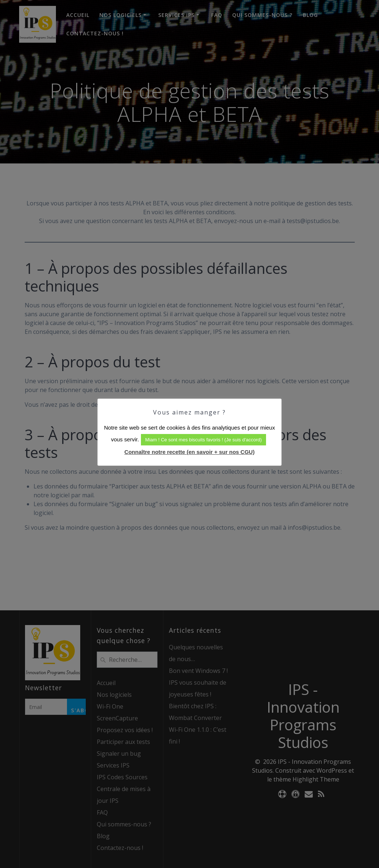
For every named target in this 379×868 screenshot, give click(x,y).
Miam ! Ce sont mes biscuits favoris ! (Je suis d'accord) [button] (204, 440)
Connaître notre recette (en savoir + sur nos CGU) (189, 452)
